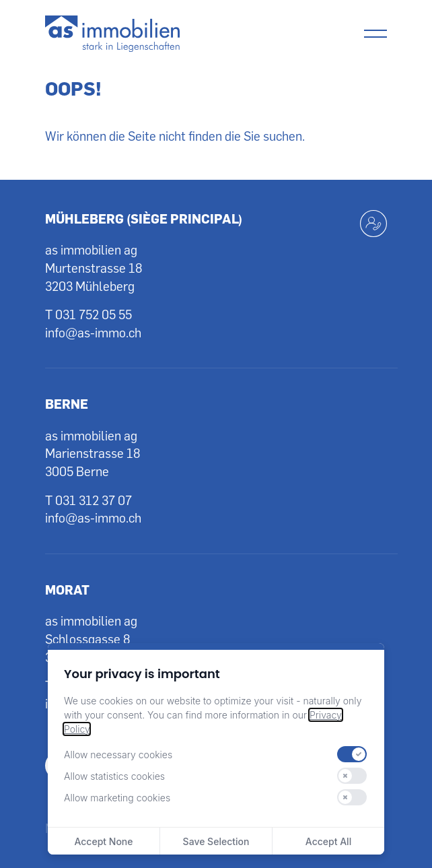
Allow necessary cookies (118, 755)
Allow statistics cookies (114, 776)
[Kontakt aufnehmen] (373, 224)
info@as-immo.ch (93, 332)
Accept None (103, 841)
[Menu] (375, 34)
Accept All (328, 841)
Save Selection (216, 841)
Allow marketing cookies (117, 798)
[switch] (352, 754)
